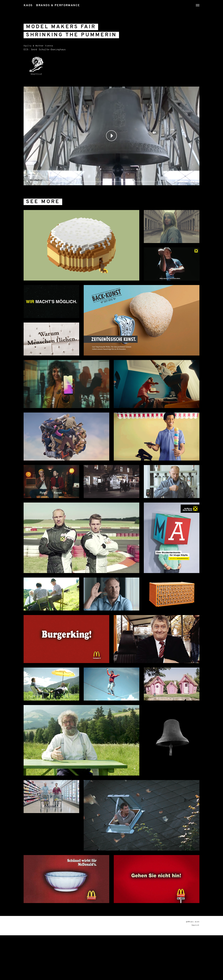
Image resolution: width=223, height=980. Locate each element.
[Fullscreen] (196, 196)
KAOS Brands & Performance (63, 5)
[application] (112, 151)
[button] (112, 151)
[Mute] (191, 196)
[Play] (27, 196)
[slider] (110, 196)
